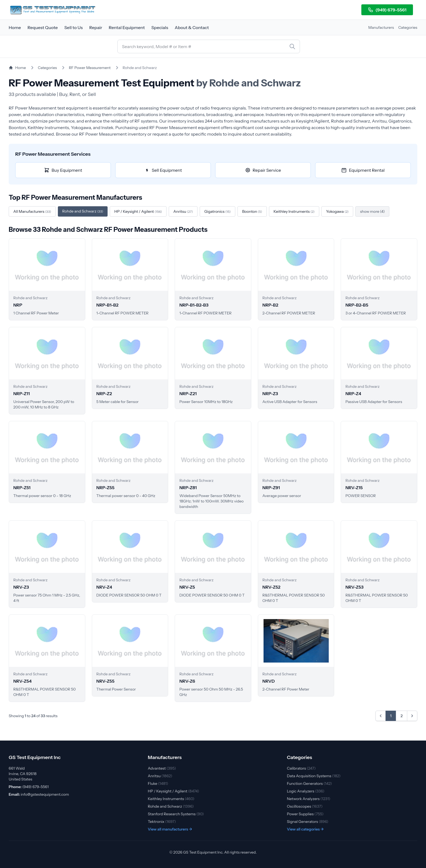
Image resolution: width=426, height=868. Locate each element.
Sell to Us (74, 27)
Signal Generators (308, 822)
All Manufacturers (32, 211)
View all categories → (305, 829)
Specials (160, 27)
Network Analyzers (309, 799)
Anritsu (160, 776)
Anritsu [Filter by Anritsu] (183, 211)
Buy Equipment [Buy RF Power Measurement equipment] (63, 170)
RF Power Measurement (90, 68)
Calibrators (301, 768)
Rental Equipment (127, 27)
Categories (408, 27)
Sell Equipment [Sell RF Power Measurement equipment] (163, 170)
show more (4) (372, 211)
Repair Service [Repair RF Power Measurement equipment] (263, 170)
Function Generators (309, 783)
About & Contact (192, 27)
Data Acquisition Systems (314, 776)
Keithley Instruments (171, 799)
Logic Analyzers (306, 791)
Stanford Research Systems (176, 814)
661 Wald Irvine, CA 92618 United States (23, 774)
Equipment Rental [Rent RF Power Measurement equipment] (363, 170)
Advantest (162, 768)
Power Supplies (305, 814)
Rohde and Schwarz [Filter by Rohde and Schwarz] (83, 211)
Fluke (158, 783)
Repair (96, 27)
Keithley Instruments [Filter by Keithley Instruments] (294, 211)
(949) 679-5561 (387, 10)
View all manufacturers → (170, 829)
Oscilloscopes (305, 806)
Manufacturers (381, 27)
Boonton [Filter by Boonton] (252, 211)
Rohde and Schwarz (171, 806)
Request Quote (43, 27)
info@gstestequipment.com (45, 794)
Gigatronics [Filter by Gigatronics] (217, 211)
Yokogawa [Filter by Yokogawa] (337, 211)
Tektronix (162, 822)
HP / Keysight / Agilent (173, 791)
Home (15, 27)
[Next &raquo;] (412, 716)
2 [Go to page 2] (402, 716)
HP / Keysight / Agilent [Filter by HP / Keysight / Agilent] (138, 211)
